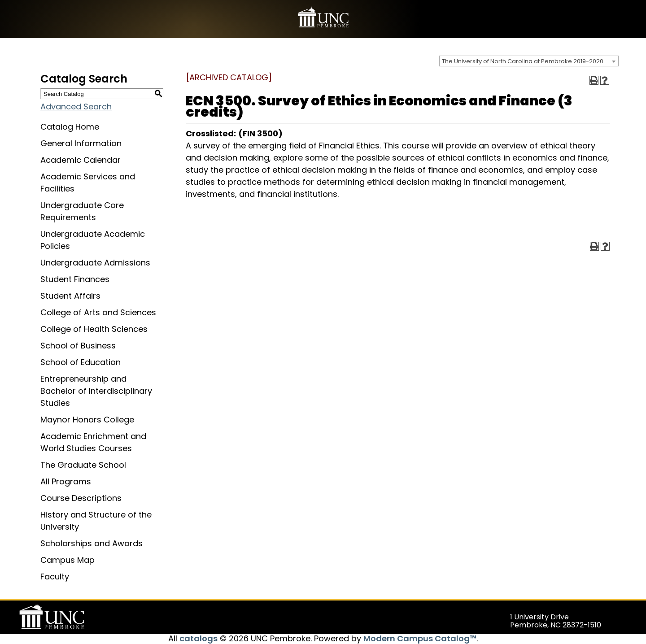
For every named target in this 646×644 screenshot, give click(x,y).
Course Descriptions (81, 498)
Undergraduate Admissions (95, 263)
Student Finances (75, 279)
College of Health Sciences (94, 329)
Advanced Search (76, 107)
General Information (81, 143)
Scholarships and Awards (92, 543)
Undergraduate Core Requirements (82, 211)
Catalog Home (70, 127)
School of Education (81, 362)
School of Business (78, 346)
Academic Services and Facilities (88, 183)
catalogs (199, 638)
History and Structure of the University (96, 521)
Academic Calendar (81, 160)
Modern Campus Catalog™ (420, 638)
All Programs (66, 481)
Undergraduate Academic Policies (93, 240)
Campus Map (68, 560)
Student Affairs (70, 296)
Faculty (55, 577)
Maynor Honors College (87, 420)
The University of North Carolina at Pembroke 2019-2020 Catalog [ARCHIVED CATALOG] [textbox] (530, 61)
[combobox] (529, 61)
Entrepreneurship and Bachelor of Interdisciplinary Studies (96, 391)
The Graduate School (83, 465)
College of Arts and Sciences (98, 312)
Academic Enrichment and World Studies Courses (93, 442)
